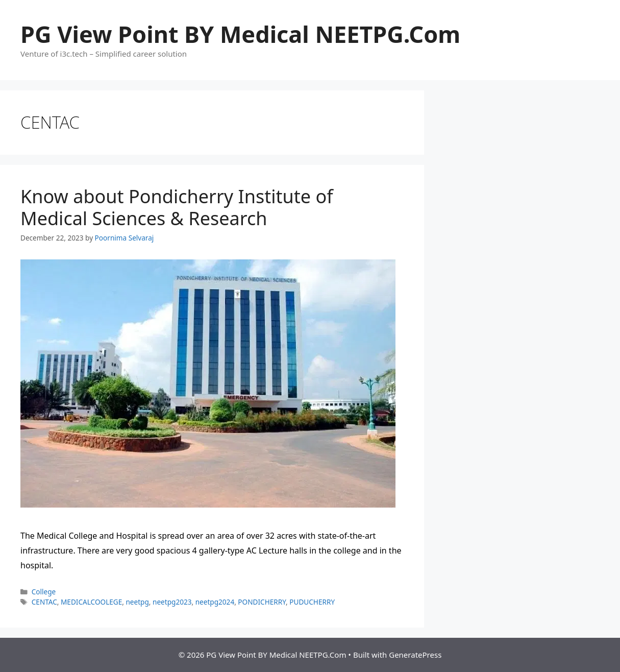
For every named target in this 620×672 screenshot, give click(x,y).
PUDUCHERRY (312, 602)
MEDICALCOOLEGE (91, 602)
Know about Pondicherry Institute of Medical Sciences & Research (177, 207)
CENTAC (44, 602)
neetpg (137, 602)
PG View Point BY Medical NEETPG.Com (240, 34)
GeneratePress (415, 655)
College (44, 592)
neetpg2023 (172, 602)
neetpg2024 (215, 602)
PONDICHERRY (262, 602)
